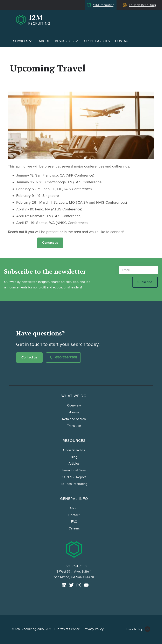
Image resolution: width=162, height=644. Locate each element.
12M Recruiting (104, 5)
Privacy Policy (94, 629)
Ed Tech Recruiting (142, 5)
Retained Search (74, 419)
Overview (74, 405)
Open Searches (97, 41)
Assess (74, 412)
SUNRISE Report (74, 477)
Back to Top (135, 629)
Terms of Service (68, 629)
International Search (74, 470)
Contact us (50, 243)
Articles (74, 464)
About (44, 41)
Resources (67, 41)
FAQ (74, 522)
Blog (74, 457)
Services (23, 41)
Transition (74, 426)
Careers (74, 528)
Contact (122, 41)
